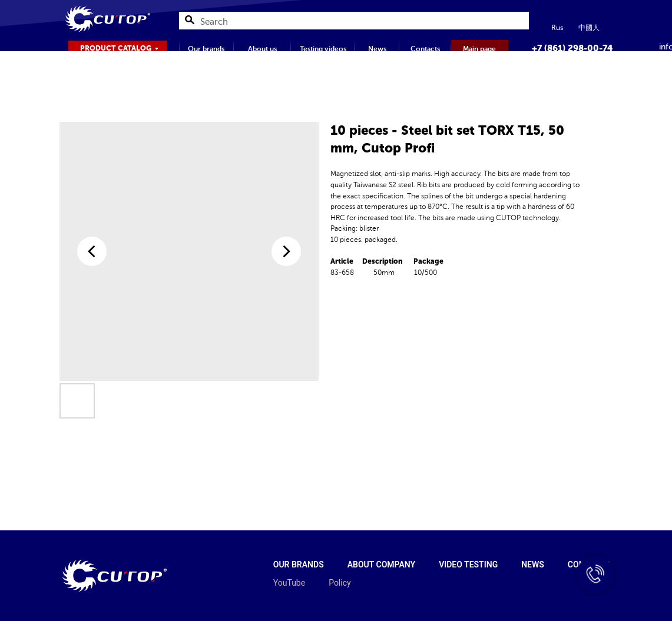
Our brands (206, 49)
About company (381, 564)
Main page (479, 49)
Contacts (425, 49)
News (377, 49)
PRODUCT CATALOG (116, 48)
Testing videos (323, 49)
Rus (557, 28)
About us (262, 49)
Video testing (468, 564)
